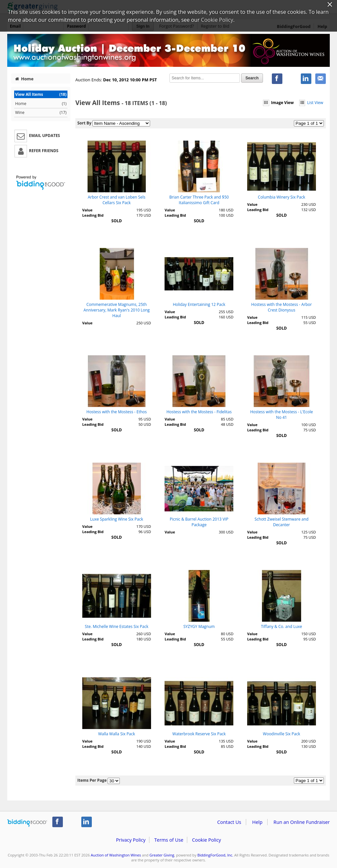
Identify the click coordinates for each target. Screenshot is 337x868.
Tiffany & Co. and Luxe (282, 626)
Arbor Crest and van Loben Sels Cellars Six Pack (117, 200)
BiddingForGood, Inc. (215, 855)
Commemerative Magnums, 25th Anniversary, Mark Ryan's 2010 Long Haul (117, 310)
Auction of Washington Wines (116, 855)
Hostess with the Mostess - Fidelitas (199, 412)
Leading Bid (93, 215)
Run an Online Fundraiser (302, 822)
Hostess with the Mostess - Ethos (117, 412)
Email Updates (37, 136)
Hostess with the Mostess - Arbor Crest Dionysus (281, 307)
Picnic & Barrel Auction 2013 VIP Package (199, 522)
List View (311, 103)
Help (257, 822)
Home (24, 79)
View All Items (41, 94)
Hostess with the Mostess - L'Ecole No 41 (282, 415)
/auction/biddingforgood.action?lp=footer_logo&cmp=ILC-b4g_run (27, 823)
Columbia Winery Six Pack (282, 197)
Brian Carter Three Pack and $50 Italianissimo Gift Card (199, 200)
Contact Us (229, 822)
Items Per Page (92, 780)
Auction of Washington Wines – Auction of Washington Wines (168, 50)
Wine (41, 113)
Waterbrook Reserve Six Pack (199, 734)
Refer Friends (36, 151)
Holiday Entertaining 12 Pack (199, 304)
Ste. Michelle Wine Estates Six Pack (117, 626)
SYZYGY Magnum (199, 626)
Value (87, 210)
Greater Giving (162, 855)
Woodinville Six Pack (282, 734)
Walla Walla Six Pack (117, 734)
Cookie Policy (206, 840)
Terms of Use (169, 840)
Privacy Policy (131, 840)
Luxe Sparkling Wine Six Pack (117, 519)
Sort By (84, 123)
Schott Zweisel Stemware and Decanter (281, 522)
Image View (278, 103)
